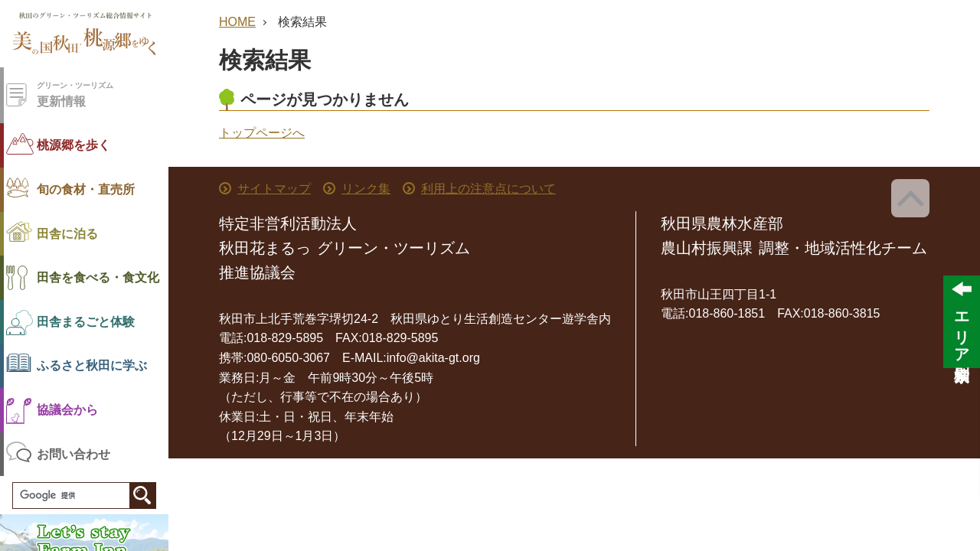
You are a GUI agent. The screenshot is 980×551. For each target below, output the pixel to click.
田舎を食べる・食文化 (98, 277)
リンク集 (366, 189)
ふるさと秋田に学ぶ (92, 365)
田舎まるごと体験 (86, 322)
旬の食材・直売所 (86, 189)
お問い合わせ (73, 454)
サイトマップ (274, 189)
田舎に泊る (67, 234)
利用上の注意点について (488, 189)
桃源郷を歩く (73, 145)
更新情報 (103, 94)
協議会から (67, 410)
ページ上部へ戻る (910, 198)
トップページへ (262, 133)
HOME (237, 22)
